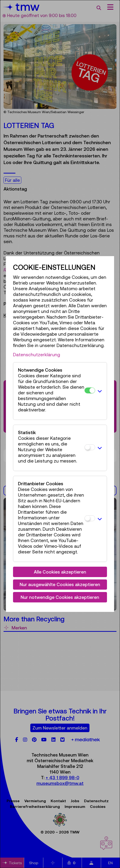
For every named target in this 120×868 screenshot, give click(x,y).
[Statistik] (90, 447)
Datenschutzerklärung (37, 355)
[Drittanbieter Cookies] (90, 518)
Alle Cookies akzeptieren (60, 572)
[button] (100, 391)
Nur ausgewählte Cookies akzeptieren (60, 584)
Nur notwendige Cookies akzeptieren (60, 597)
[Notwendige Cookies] (90, 390)
